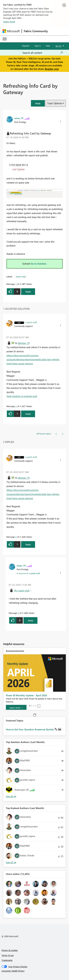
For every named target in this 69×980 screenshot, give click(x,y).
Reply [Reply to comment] (28, 414)
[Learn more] (16, 708)
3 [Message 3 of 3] (18, 613)
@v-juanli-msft (22, 591)
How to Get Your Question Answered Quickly (30, 729)
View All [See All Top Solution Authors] (11, 796)
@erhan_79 (24, 343)
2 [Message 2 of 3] (16, 406)
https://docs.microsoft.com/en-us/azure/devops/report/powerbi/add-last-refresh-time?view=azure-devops (33, 359)
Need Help (21, 277)
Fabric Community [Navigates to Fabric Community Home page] (36, 31)
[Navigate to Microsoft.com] (11, 31)
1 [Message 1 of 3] (16, 284)
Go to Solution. (39, 264)
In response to (28, 573)
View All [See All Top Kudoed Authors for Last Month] (11, 862)
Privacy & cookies (10, 950)
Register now (52, 69)
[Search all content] (43, 53)
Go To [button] (58, 46)
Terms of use (8, 955)
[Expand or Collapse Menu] (5, 39)
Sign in (38, 46)
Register (26, 46)
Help (48, 46)
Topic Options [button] (55, 103)
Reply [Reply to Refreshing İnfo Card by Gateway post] (28, 292)
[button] (38, 103)
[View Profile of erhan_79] (19, 118)
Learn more (9, 22)
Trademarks (7, 960)
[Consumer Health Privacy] (35, 971)
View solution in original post (22, 396)
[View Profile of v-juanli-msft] (31, 322)
